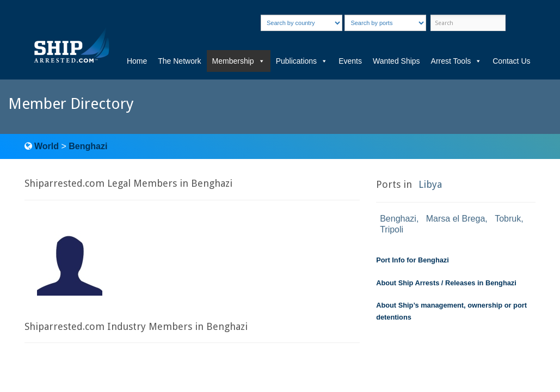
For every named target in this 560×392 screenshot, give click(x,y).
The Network (179, 61)
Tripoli (392, 229)
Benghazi (88, 146)
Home (137, 61)
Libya (430, 184)
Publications (302, 61)
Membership (239, 61)
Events (350, 61)
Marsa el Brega (456, 219)
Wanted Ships (396, 61)
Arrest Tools (457, 61)
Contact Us (511, 61)
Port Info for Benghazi (413, 260)
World (47, 146)
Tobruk (508, 219)
